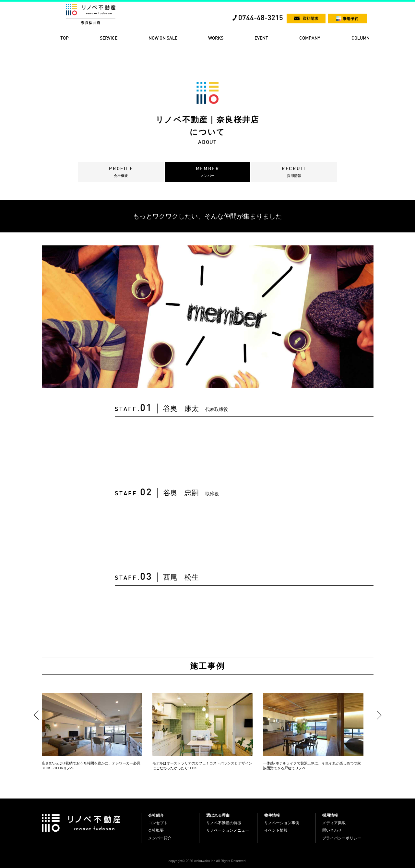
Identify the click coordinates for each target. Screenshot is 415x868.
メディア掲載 (334, 823)
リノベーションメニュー (228, 830)
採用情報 (330, 815)
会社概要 (156, 830)
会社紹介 (156, 815)
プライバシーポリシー (342, 838)
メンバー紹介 (160, 838)
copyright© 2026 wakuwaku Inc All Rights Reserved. (207, 861)
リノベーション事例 (282, 823)
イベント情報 (276, 830)
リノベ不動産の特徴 (224, 823)
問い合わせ (332, 830)
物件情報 (272, 815)
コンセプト (158, 823)
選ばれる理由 (218, 815)
